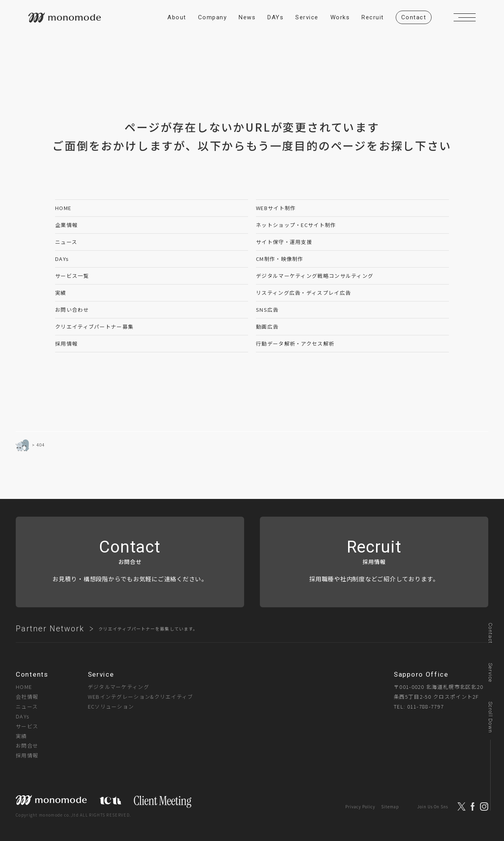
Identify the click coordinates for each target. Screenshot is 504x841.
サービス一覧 (72, 276)
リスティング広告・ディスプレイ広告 (303, 293)
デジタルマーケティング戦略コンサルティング (315, 276)
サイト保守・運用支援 (284, 242)
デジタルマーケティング (119, 687)
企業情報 (66, 225)
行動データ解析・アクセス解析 (295, 343)
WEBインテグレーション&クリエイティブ (141, 697)
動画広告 (267, 327)
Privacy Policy (360, 807)
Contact (490, 633)
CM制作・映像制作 (280, 259)
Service (490, 673)
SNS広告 (267, 310)
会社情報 (27, 697)
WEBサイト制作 (276, 208)
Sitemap (390, 807)
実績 (61, 293)
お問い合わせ (72, 310)
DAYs (62, 259)
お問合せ (27, 745)
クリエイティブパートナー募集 (94, 327)
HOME (63, 208)
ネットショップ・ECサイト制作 (296, 225)
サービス (27, 726)
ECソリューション (111, 706)
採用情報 (66, 343)
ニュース (66, 242)
